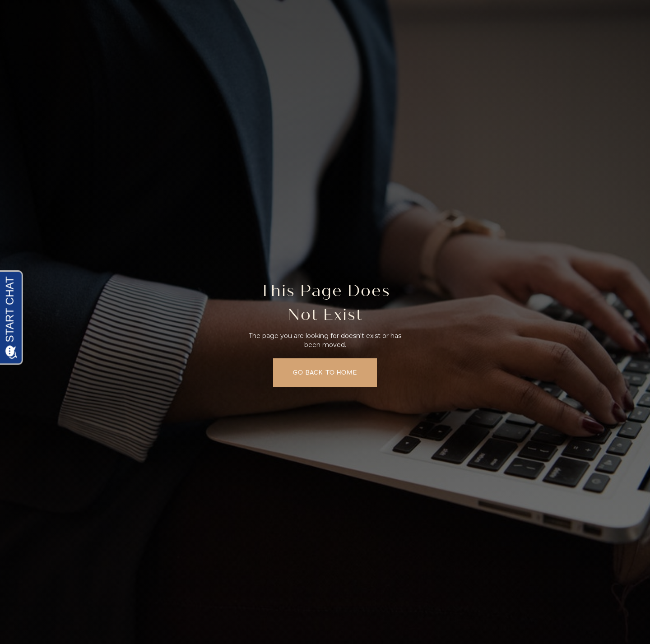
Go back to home (325, 373)
